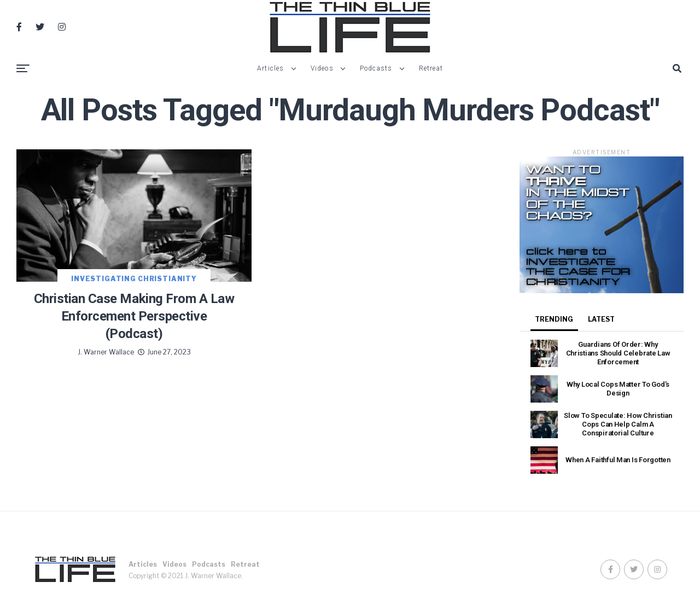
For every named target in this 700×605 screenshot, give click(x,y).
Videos (322, 68)
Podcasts (376, 68)
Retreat (431, 68)
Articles (271, 68)
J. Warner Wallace (106, 352)
